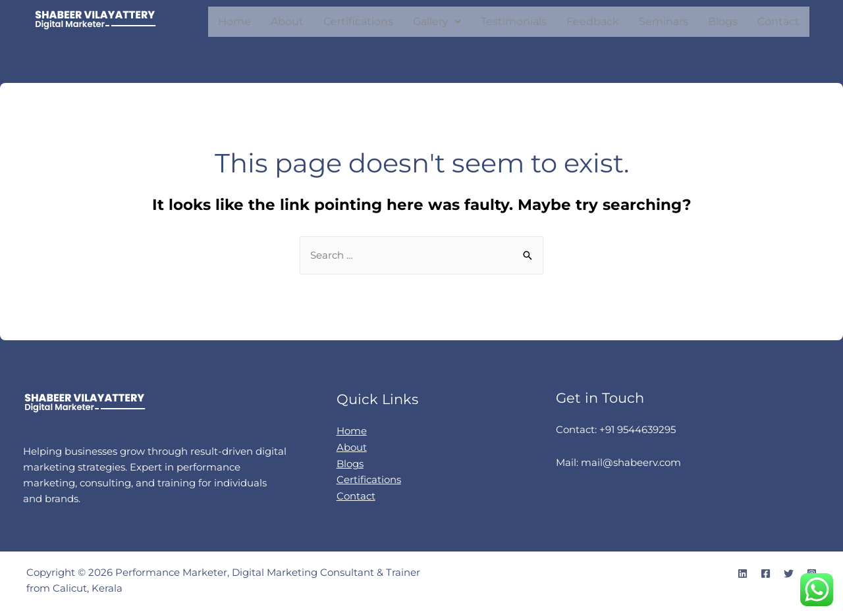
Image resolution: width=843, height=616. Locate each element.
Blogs (723, 21)
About (287, 21)
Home (234, 21)
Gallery (437, 21)
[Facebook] (766, 574)
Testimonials (514, 21)
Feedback (593, 21)
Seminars (664, 21)
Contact (778, 21)
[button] (437, 22)
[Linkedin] (743, 574)
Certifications (358, 21)
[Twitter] (789, 574)
